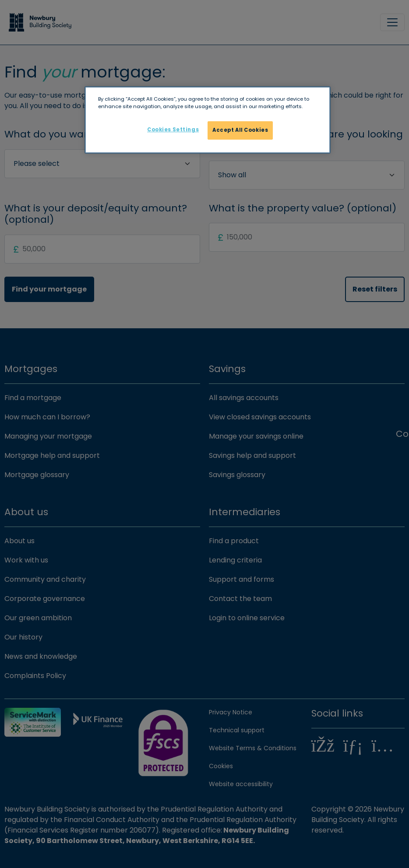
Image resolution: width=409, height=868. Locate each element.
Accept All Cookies (240, 130)
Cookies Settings (173, 130)
